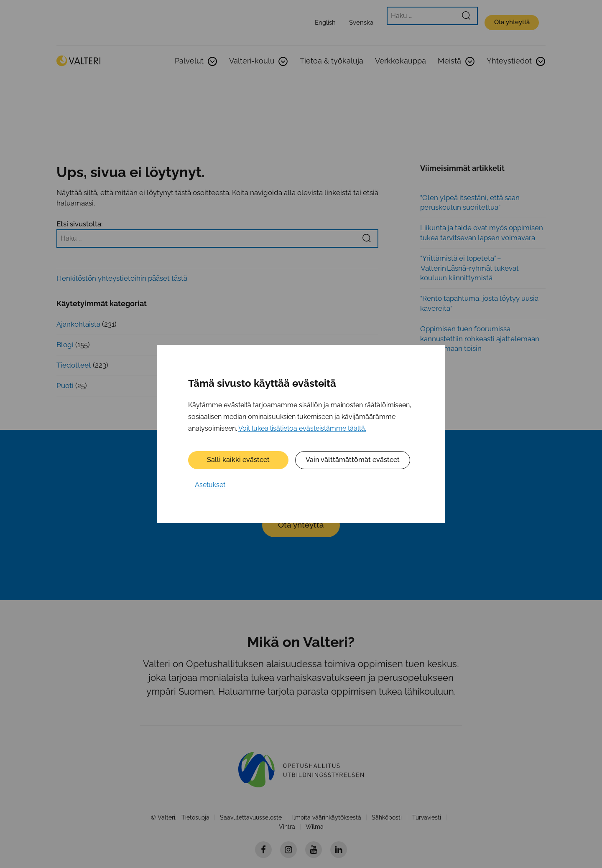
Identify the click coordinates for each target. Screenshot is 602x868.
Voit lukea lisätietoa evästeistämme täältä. (302, 428)
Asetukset (210, 485)
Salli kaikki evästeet (238, 460)
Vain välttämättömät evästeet (353, 460)
